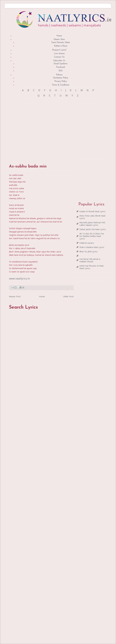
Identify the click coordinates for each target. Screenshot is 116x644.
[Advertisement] (40, 128)
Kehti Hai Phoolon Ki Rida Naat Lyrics (91, 267)
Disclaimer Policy (61, 78)
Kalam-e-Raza (61, 46)
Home (59, 36)
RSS (61, 71)
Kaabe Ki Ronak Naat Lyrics (92, 211)
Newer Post (15, 296)
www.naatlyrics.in (19, 278)
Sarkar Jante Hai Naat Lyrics (93, 229)
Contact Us (59, 57)
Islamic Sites (59, 39)
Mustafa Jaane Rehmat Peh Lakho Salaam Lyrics (92, 224)
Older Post (68, 296)
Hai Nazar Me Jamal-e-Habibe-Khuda (90, 260)
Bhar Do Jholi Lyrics (88, 251)
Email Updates (61, 64)
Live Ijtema (59, 54)
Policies (59, 75)
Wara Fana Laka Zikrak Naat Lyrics (92, 217)
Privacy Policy (61, 81)
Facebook (61, 67)
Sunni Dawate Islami (61, 43)
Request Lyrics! (59, 50)
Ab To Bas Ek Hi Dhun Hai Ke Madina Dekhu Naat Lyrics (92, 236)
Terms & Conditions (61, 85)
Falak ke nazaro (87, 243)
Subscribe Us (59, 61)
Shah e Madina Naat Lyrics (92, 247)
